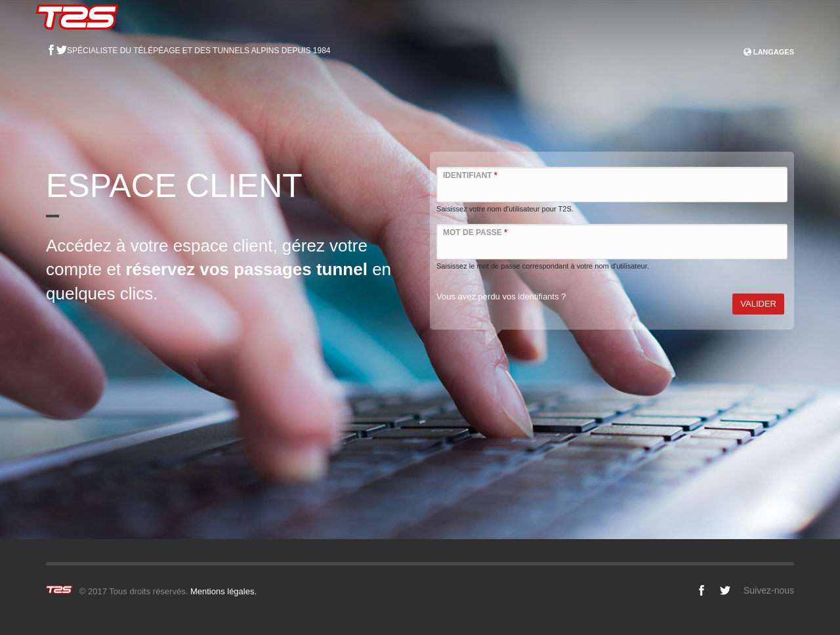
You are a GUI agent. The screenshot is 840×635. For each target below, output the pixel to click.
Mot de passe (475, 232)
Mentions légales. (223, 591)
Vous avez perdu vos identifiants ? (501, 296)
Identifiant (470, 175)
